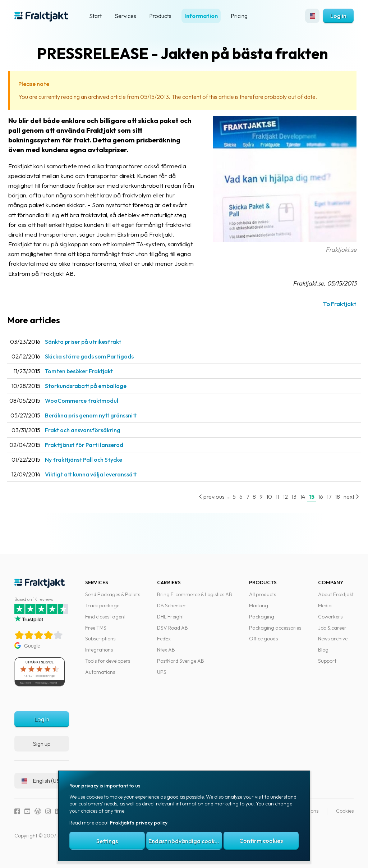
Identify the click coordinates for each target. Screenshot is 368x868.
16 (313, 506)
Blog (323, 655)
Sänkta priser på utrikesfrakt (96, 351)
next (344, 506)
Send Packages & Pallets (113, 599)
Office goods (263, 644)
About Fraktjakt (336, 599)
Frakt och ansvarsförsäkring (95, 440)
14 (295, 506)
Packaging (262, 621)
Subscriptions (100, 644)
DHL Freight (171, 621)
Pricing (239, 16)
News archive (333, 644)
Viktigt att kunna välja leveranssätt (103, 484)
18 (330, 506)
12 (278, 506)
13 (287, 506)
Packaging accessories (275, 632)
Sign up (42, 748)
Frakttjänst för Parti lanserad (97, 454)
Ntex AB (166, 655)
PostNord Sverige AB (181, 666)
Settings (107, 841)
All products (263, 599)
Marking (259, 611)
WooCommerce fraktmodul (94, 410)
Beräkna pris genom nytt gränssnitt (103, 425)
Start (95, 16)
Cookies (345, 816)
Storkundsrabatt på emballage (98, 396)
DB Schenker (171, 611)
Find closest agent (105, 621)
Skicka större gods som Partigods (102, 366)
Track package (102, 611)
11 (270, 506)
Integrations (99, 655)
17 (322, 506)
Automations (100, 677)
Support (327, 666)
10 (262, 506)
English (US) (42, 785)
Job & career (332, 632)
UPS (162, 677)
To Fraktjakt (332, 313)
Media (325, 611)
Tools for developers (108, 666)
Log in (338, 16)
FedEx (164, 644)
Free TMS (96, 632)
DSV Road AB (172, 632)
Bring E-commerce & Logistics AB (195, 599)
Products (160, 16)
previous (204, 506)
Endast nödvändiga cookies (185, 841)
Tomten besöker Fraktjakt (91, 381)
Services (125, 16)
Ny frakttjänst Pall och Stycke (96, 469)
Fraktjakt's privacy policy (139, 823)
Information (201, 16)
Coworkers (330, 621)
